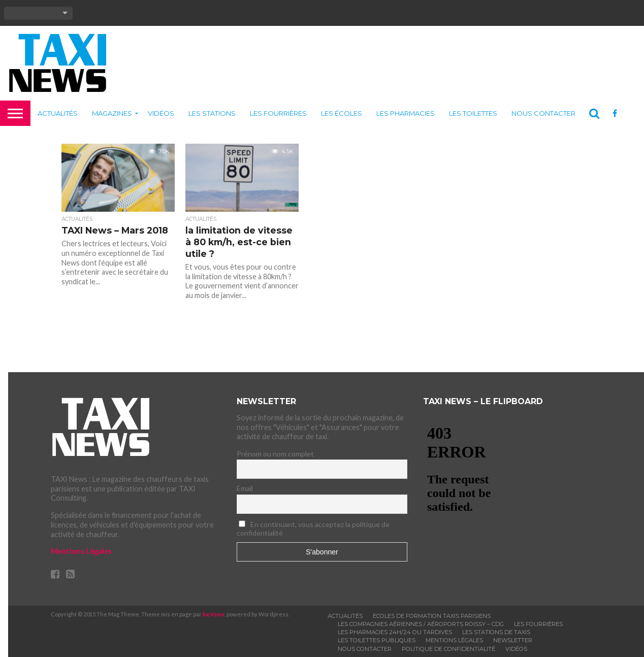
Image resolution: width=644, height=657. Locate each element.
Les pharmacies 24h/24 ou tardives (395, 632)
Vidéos (161, 113)
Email (245, 488)
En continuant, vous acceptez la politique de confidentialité (313, 529)
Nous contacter (543, 113)
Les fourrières (278, 113)
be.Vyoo (214, 614)
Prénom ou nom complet (275, 454)
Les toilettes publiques (377, 640)
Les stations (212, 113)
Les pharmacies (406, 113)
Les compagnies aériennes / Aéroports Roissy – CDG (421, 624)
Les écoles (342, 113)
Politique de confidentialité (448, 649)
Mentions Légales (81, 551)
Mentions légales (454, 640)
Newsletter (513, 640)
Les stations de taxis (496, 632)
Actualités (58, 113)
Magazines (112, 113)
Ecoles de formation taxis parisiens (432, 616)
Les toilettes (473, 113)
